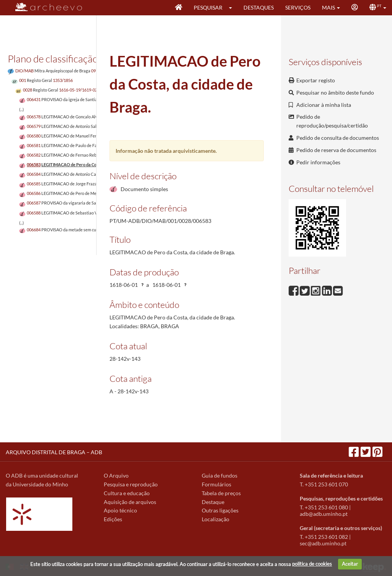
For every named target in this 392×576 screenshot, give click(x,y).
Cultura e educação (127, 493)
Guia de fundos (220, 475)
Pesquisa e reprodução (131, 484)
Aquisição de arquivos (130, 502)
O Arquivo (116, 475)
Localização (216, 519)
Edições (113, 519)
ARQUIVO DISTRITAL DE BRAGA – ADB (54, 452)
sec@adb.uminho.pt (323, 543)
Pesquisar (208, 7)
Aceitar (350, 564)
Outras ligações (220, 510)
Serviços (298, 7)
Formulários (216, 484)
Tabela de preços (221, 493)
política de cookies (312, 564)
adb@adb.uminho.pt (324, 514)
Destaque (213, 502)
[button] (233, 8)
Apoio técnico (120, 510)
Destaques (259, 7)
